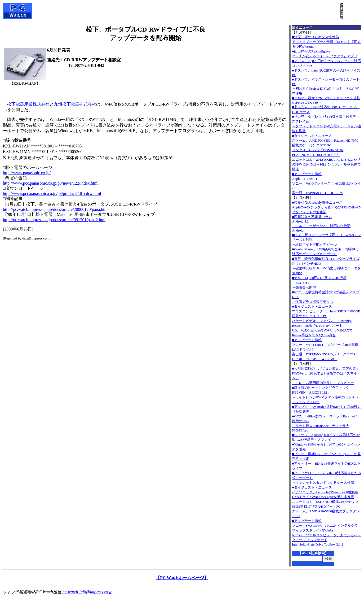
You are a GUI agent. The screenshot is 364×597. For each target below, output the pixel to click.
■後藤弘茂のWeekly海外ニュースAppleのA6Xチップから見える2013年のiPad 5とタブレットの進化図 (326, 207)
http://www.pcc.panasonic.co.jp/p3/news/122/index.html (51, 183)
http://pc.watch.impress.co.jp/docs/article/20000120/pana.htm (55, 209)
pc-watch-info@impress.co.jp (87, 592)
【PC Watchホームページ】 (182, 578)
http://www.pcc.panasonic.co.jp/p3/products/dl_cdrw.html (52, 193)
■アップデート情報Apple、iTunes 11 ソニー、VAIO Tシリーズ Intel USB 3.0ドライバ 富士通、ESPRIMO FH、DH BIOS (326, 183)
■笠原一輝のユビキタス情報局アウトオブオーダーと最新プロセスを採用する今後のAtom (326, 42)
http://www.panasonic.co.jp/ (27, 173)
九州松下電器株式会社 (75, 104)
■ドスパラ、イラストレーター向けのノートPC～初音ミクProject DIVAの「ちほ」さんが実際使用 (326, 86)
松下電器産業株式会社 (28, 104)
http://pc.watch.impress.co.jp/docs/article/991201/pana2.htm (54, 220)
